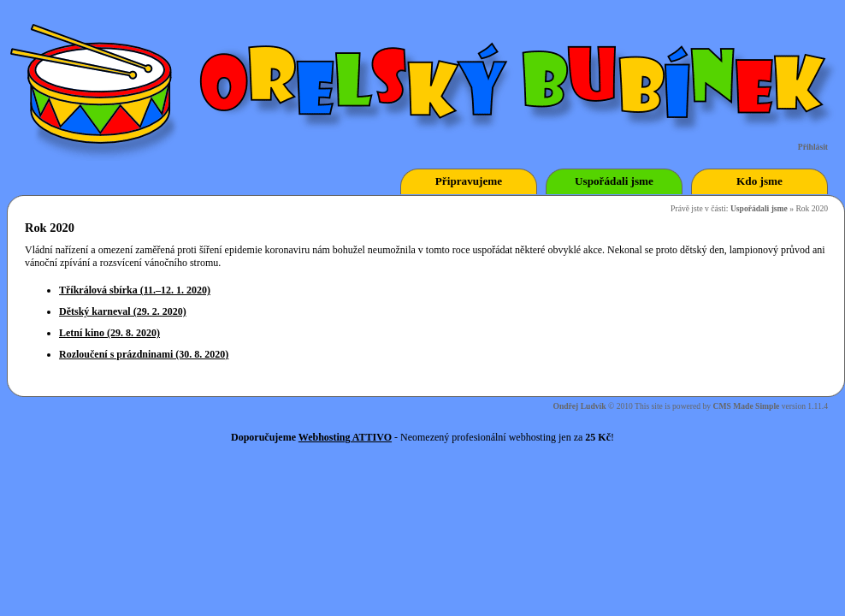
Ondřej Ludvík (579, 406)
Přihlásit (813, 147)
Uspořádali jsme (759, 208)
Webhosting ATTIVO (345, 437)
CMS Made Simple (747, 406)
